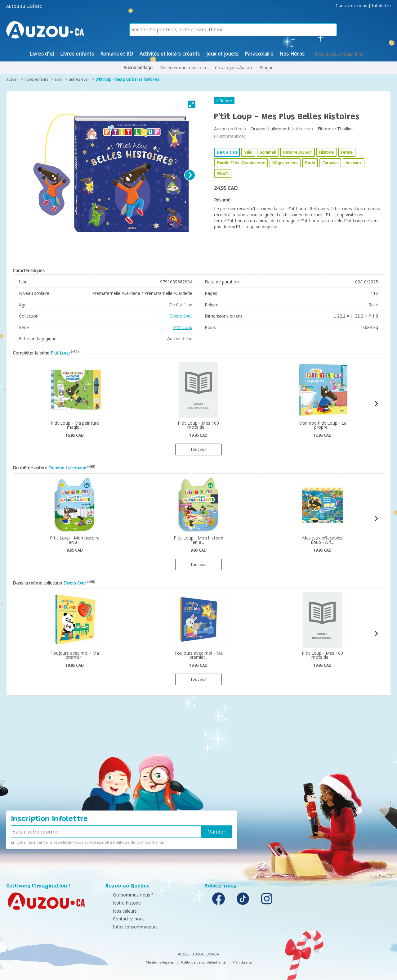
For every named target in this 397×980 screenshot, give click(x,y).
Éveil (59, 79)
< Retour (224, 101)
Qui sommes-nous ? (127, 895)
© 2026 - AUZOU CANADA (198, 954)
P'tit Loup (183, 327)
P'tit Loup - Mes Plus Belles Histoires (127, 79)
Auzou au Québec (24, 6)
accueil (12, 79)
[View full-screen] (192, 104)
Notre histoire (121, 903)
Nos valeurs (119, 911)
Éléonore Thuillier (335, 129)
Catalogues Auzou (233, 68)
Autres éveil (79, 79)
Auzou (220, 129)
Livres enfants (36, 79)
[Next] (190, 175)
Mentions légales (160, 962)
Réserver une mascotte (184, 68)
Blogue (266, 68)
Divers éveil (181, 316)
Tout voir (198, 449)
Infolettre (381, 6)
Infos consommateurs (129, 927)
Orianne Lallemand (270, 129)
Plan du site (242, 962)
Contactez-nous (351, 6)
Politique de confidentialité (138, 842)
